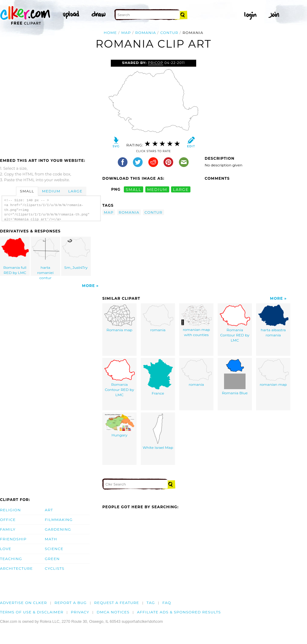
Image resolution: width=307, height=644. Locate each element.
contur (169, 33)
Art (49, 510)
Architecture (16, 568)
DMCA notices (113, 612)
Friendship (13, 539)
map (126, 33)
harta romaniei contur (46, 257)
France (158, 377)
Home (111, 33)
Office (8, 520)
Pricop (156, 63)
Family (8, 529)
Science (54, 549)
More (89, 286)
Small (27, 191)
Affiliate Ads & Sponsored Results (179, 612)
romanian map (273, 373)
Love (6, 549)
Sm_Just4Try (76, 254)
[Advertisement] (51, 105)
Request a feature (117, 603)
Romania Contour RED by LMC (235, 323)
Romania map (120, 318)
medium (157, 189)
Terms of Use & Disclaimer (32, 612)
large (181, 189)
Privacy (80, 612)
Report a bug (71, 603)
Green (52, 559)
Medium (51, 191)
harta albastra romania (273, 321)
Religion (10, 510)
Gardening (58, 529)
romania (146, 33)
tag (151, 603)
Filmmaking (59, 520)
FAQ (167, 603)
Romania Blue (235, 377)
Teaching (11, 559)
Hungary (120, 425)
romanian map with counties (196, 321)
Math (51, 539)
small (134, 189)
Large (75, 191)
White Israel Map (158, 432)
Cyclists (55, 568)
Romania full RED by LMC (15, 256)
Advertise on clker (23, 603)
